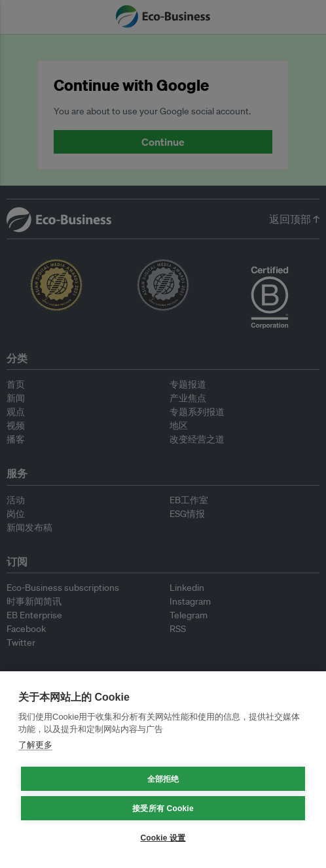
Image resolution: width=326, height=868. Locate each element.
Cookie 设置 (163, 838)
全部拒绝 (163, 779)
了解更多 (35, 745)
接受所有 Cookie (163, 809)
